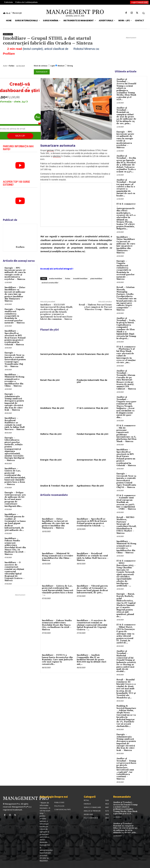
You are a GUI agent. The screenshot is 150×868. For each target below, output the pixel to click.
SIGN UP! (20, 136)
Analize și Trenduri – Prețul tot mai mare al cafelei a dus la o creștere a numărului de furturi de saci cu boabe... (126, 188)
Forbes (11, 66)
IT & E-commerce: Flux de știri (92, 408)
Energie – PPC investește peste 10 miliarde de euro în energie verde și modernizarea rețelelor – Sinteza (15, 274)
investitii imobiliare (80, 278)
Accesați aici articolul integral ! (57, 269)
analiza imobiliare (55, 278)
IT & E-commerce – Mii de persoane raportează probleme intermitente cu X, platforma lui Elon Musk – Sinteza (126, 434)
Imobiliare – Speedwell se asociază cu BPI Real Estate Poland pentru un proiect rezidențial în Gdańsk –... (92, 522)
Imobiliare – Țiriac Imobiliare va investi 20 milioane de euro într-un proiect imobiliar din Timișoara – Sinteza (15, 294)
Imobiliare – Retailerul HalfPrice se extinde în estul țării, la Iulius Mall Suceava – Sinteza (15, 424)
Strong (70, 66)
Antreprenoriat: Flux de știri (91, 460)
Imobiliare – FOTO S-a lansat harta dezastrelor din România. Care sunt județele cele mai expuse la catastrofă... (57, 660)
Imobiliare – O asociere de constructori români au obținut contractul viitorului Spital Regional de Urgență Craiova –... (92, 625)
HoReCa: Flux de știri (51, 434)
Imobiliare (8, 34)
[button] (143, 13)
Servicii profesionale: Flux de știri (58, 354)
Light (53, 66)
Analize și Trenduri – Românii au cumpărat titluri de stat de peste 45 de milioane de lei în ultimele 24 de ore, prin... (126, 116)
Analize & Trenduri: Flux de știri (57, 486)
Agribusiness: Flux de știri (90, 486)
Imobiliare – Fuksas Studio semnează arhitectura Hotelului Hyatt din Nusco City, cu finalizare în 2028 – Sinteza (15, 546)
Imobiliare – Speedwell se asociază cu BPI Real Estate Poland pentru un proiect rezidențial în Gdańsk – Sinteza (15, 338)
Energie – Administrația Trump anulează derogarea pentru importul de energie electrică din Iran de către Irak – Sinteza (14, 402)
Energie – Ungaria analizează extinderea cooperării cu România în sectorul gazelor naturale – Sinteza (15, 316)
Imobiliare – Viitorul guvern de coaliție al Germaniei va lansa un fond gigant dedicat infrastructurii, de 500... (92, 589)
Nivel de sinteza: (41, 66)
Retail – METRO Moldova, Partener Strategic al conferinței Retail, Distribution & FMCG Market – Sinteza (126, 525)
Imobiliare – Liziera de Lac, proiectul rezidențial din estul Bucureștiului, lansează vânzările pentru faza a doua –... (57, 590)
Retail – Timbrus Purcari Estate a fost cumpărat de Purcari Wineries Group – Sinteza (95, 307)
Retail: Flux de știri (50, 380)
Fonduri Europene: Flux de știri (93, 434)
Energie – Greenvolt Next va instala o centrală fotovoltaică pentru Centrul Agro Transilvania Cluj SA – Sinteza (15, 360)
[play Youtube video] (20, 165)
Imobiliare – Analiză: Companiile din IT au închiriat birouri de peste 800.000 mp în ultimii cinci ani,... (91, 660)
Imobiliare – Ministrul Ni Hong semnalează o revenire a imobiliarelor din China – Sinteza (14, 380)
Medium (61, 66)
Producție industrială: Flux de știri (92, 381)
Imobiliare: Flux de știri (52, 408)
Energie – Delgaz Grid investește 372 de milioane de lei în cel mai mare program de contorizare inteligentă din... (15, 499)
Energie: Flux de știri (51, 460)
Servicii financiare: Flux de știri (93, 354)
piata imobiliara (96, 278)
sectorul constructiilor (50, 283)
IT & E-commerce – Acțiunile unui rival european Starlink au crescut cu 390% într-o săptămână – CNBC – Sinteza (126, 502)
